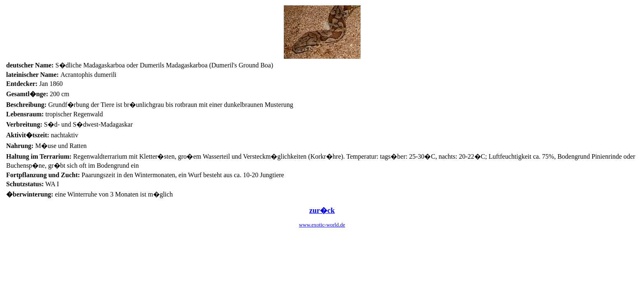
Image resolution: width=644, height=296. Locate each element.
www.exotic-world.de (322, 225)
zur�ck (322, 210)
